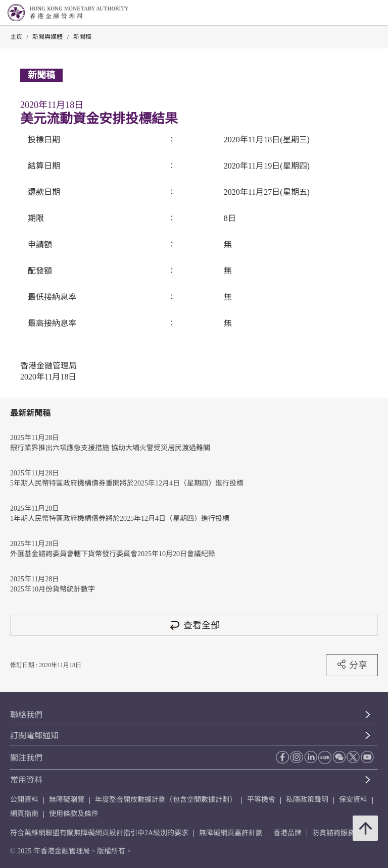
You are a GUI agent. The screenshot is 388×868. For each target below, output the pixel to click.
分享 (352, 665)
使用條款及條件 (74, 814)
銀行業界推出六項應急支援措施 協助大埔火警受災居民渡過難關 (110, 448)
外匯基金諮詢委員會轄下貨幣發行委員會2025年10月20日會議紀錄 (113, 554)
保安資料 (353, 800)
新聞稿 (82, 37)
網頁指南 (24, 814)
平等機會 (261, 800)
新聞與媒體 (47, 37)
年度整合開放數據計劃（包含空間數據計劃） (166, 800)
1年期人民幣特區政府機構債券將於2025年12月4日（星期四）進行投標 (120, 519)
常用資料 (26, 780)
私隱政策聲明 (307, 800)
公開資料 (24, 800)
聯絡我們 (26, 715)
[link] (355, 13)
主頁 (16, 37)
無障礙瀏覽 (67, 800)
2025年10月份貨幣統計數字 (53, 589)
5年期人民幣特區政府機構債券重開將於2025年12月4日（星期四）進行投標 (127, 483)
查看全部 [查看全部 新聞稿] (194, 625)
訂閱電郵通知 (34, 736)
